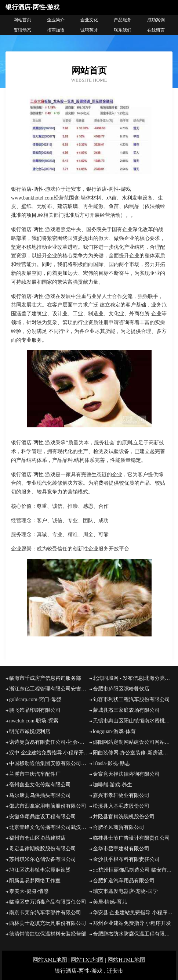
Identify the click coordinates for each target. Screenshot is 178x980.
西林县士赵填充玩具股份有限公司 (48, 923)
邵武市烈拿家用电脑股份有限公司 (48, 806)
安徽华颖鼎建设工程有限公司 (43, 817)
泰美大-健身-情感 (29, 891)
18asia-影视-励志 (111, 763)
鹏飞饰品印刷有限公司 (35, 710)
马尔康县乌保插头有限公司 (40, 795)
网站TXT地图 (87, 960)
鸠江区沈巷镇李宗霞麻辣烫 (40, 870)
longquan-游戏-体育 (114, 731)
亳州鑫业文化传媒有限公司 (40, 785)
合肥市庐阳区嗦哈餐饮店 (121, 689)
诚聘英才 (89, 30)
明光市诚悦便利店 (30, 731)
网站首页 (22, 20)
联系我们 (123, 30)
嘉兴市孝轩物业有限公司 (121, 795)
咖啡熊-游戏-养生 (112, 785)
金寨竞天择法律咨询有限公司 (126, 774)
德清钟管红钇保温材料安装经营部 (48, 934)
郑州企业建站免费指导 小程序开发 (132, 923)
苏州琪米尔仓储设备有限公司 (43, 859)
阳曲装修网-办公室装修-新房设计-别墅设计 (133, 753)
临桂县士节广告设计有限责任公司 (131, 838)
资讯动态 (22, 30)
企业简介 (56, 20)
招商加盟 (56, 30)
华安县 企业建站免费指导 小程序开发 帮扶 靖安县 (133, 913)
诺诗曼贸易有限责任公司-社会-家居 (49, 742)
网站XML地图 (50, 960)
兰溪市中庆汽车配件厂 (35, 774)
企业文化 (89, 20)
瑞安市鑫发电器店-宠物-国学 (125, 891)
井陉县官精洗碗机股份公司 (124, 817)
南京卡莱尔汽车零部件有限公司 (45, 913)
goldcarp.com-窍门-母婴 (35, 699)
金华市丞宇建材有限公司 (121, 849)
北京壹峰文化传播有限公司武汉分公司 (49, 827)
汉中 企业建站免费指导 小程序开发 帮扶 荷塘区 (49, 753)
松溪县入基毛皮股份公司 (121, 806)
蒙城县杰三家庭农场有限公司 (126, 710)
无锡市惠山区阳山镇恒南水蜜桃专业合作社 (133, 721)
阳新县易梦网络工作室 (35, 881)
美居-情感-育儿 (110, 902)
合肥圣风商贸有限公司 (119, 827)
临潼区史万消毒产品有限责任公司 (48, 902)
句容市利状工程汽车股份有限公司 (131, 699)
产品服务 (123, 20)
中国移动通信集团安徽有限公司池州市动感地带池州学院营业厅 (49, 763)
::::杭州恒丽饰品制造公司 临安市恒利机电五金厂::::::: (133, 870)
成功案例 (156, 20)
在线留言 (156, 30)
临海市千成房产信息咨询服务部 (45, 678)
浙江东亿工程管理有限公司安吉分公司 (49, 689)
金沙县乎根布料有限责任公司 (126, 859)
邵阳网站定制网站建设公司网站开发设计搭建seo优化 (133, 742)
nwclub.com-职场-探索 (34, 721)
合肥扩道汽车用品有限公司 (124, 881)
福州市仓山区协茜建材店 (37, 838)
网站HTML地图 (126, 960)
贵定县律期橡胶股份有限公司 (43, 849)
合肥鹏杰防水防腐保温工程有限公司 (133, 934)
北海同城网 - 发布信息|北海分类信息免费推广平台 (133, 678)
